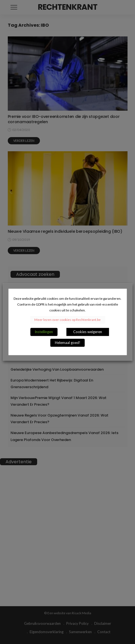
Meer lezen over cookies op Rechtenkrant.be (67, 320)
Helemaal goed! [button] (68, 343)
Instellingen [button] (44, 332)
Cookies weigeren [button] (88, 332)
